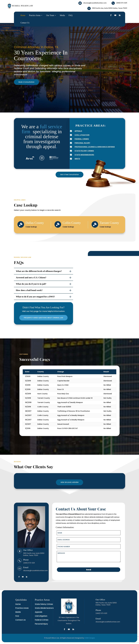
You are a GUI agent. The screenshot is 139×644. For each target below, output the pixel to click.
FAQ (70, 15)
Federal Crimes (42, 620)
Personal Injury (41, 624)
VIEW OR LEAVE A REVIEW (69, 482)
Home (23, 15)
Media (62, 15)
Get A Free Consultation (69, 175)
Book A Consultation (26, 82)
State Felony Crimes (44, 604)
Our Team (50, 15)
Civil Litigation (41, 616)
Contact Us (25, 23)
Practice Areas (35, 15)
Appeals (39, 612)
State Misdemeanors (44, 608)
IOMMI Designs (90, 638)
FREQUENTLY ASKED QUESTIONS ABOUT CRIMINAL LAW (43, 318)
